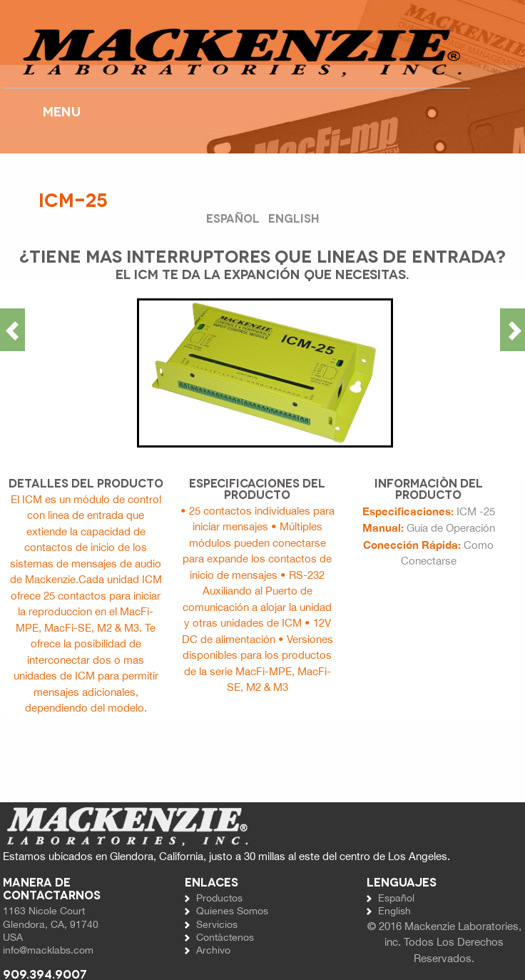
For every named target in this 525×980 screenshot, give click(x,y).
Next (513, 330)
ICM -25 (476, 511)
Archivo (213, 950)
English (294, 217)
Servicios (217, 924)
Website (236, 52)
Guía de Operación (451, 528)
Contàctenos (225, 937)
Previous (12, 330)
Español (234, 217)
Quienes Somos (232, 911)
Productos (219, 898)
